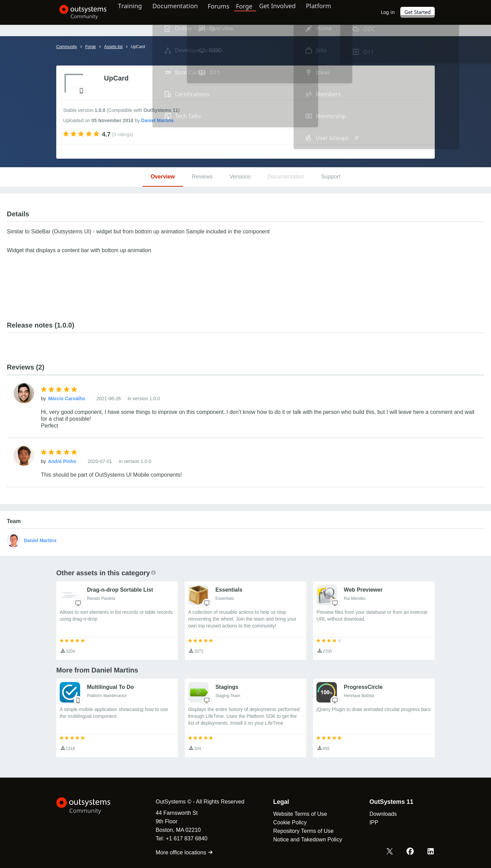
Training (134, 12)
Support (331, 177)
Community (67, 47)
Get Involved (283, 12)
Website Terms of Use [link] (296, 814)
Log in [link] (388, 12)
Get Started (418, 12)
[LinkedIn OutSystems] (431, 852)
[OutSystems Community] (80, 12)
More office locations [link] (181, 852)
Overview (163, 177)
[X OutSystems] (391, 852)
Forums (226, 12)
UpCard (138, 47)
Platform (326, 12)
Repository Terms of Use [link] (300, 831)
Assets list (113, 47)
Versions (240, 177)
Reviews (202, 177)
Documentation (180, 12)
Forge (251, 12)
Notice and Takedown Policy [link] (304, 839)
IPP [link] (370, 822)
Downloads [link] (379, 814)
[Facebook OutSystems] (411, 852)
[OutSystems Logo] (90, 806)
